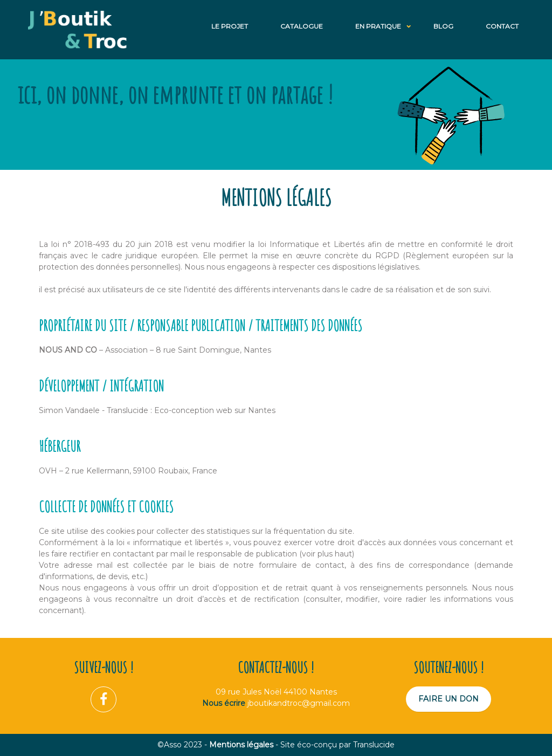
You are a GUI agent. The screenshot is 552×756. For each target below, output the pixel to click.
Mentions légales (241, 745)
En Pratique (378, 26)
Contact (502, 26)
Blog (443, 26)
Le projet (230, 26)
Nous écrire (224, 703)
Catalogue (302, 26)
